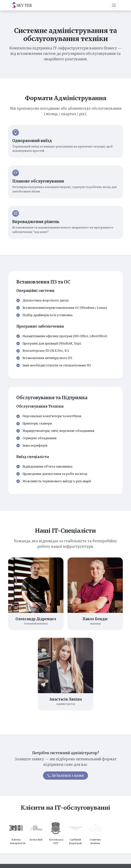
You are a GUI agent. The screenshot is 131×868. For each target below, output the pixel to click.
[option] (16, 832)
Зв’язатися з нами (65, 775)
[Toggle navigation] (114, 5)
